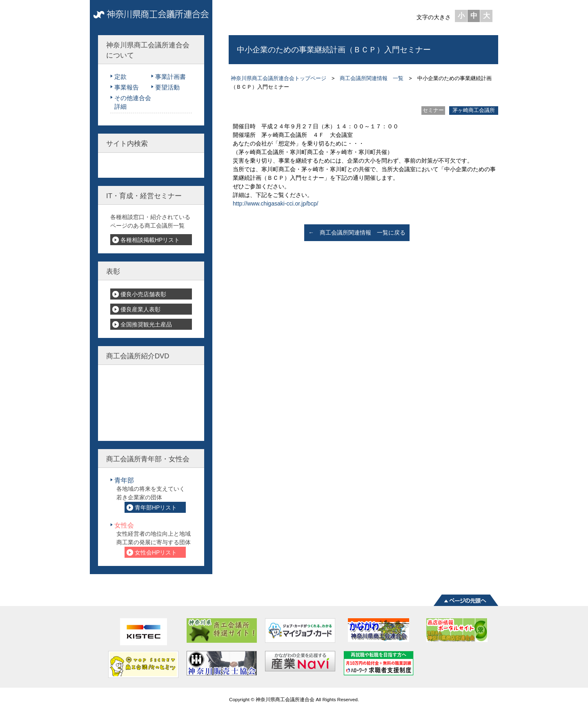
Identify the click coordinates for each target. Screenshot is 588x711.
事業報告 (127, 87)
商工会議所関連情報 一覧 (372, 78)
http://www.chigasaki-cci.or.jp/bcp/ (275, 203)
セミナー (433, 110)
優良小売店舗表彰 (143, 294)
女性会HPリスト (156, 552)
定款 (120, 77)
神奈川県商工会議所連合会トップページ (278, 78)
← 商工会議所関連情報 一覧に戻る (357, 233)
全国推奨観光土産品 (146, 324)
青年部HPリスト (156, 508)
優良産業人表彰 (140, 309)
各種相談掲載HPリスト (150, 240)
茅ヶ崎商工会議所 (474, 110)
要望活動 (167, 87)
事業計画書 (170, 77)
